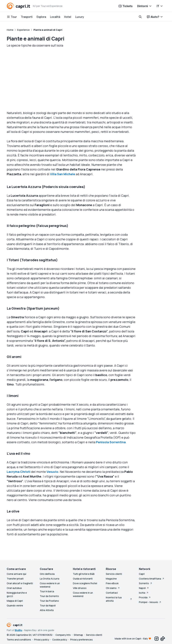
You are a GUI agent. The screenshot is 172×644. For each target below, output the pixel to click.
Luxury (80, 17)
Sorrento (146, 583)
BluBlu (18, 630)
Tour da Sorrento (49, 596)
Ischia (144, 593)
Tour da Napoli (48, 605)
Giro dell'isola (47, 574)
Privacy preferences (81, 640)
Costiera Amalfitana (152, 579)
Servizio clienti (114, 574)
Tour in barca (47, 591)
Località (55, 17)
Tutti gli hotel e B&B (84, 574)
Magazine (111, 579)
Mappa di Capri (15, 601)
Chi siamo (113, 588)
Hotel (68, 17)
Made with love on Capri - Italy (131, 639)
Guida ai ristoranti (83, 579)
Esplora (41, 17)
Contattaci (112, 593)
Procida (145, 597)
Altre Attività (47, 610)
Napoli (144, 588)
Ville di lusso (80, 588)
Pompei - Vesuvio (150, 602)
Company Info (63, 635)
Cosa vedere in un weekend (50, 585)
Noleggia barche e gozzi (17, 594)
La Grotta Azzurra (50, 579)
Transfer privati (15, 579)
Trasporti (27, 17)
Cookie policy (60, 640)
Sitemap (78, 635)
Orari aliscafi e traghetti (20, 583)
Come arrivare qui (16, 574)
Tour (12, 17)
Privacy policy (42, 640)
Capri (142, 574)
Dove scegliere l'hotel (85, 583)
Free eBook (112, 583)
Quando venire (15, 605)
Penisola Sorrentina (111, 444)
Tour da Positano (49, 601)
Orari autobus (14, 588)
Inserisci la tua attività (119, 599)
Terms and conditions (19, 640)
